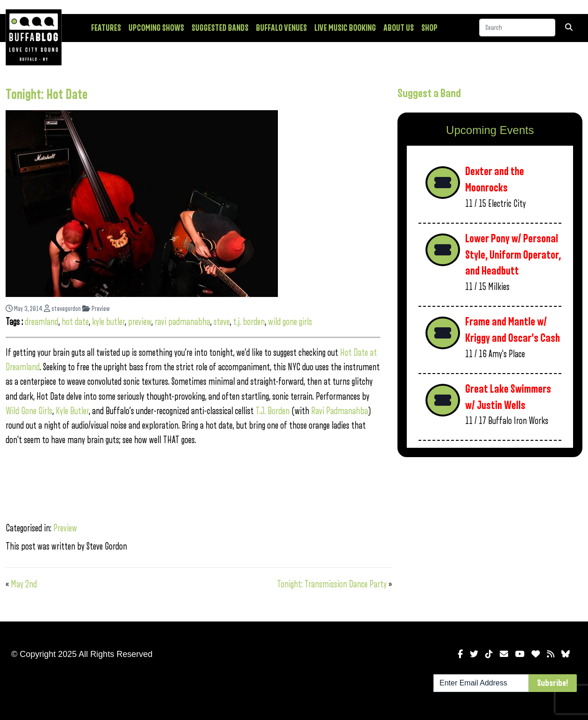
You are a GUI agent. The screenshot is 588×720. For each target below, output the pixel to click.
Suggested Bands (220, 28)
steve (222, 322)
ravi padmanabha (182, 322)
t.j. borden (249, 322)
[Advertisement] (490, 537)
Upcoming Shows (156, 28)
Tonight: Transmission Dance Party (332, 584)
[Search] (517, 28)
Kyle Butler (72, 411)
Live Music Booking (345, 28)
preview (140, 322)
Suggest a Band (429, 93)
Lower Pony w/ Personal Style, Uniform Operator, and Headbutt (513, 255)
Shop (429, 28)
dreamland (42, 322)
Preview (96, 309)
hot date (75, 322)
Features (106, 28)
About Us (399, 28)
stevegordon (62, 309)
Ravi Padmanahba (340, 411)
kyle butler (108, 322)
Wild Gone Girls (29, 411)
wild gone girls (290, 322)
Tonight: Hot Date (47, 95)
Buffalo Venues (281, 28)
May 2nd (24, 584)
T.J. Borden (273, 411)
